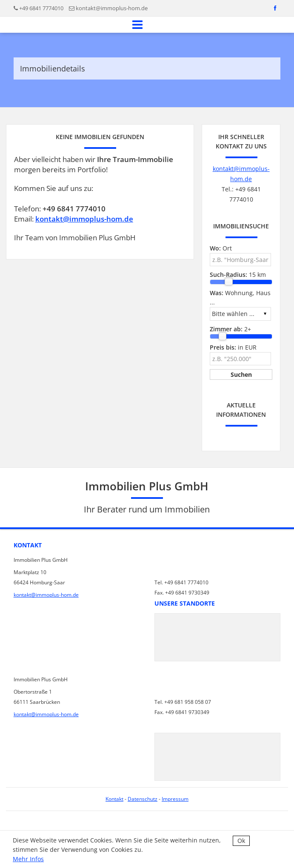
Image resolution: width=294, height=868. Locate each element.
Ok (241, 841)
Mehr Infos (28, 859)
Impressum (175, 799)
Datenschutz (143, 799)
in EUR (233, 347)
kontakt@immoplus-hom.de (112, 8)
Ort (221, 248)
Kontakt (114, 799)
